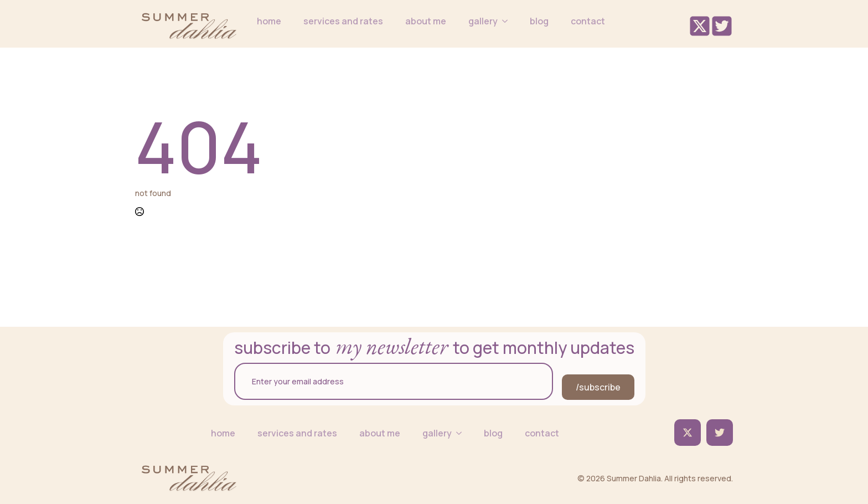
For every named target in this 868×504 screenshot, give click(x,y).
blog (539, 21)
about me (426, 21)
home (269, 21)
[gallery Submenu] (508, 21)
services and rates (343, 21)
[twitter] (688, 433)
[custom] (720, 433)
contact (588, 21)
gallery (483, 21)
